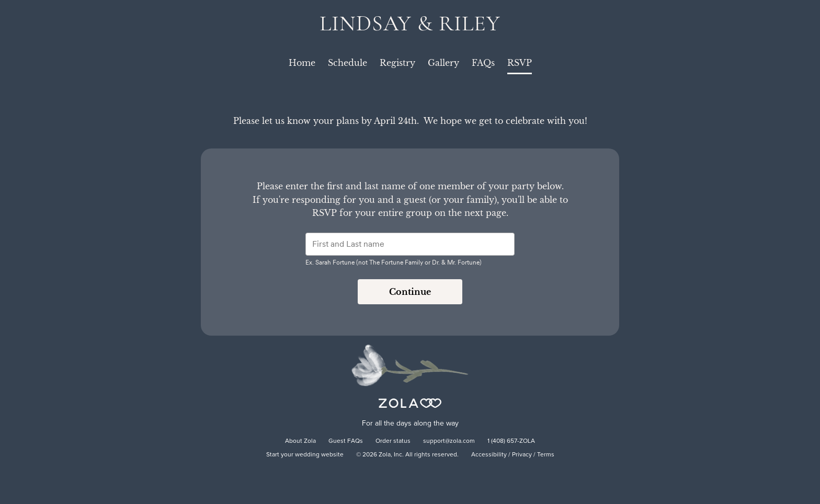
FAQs (483, 63)
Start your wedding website (305, 455)
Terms (546, 455)
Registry (397, 63)
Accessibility (489, 455)
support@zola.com (449, 441)
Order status (393, 441)
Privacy (522, 455)
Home (302, 63)
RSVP (520, 63)
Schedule (348, 63)
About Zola (300, 441)
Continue (410, 292)
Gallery (443, 63)
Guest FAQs (346, 441)
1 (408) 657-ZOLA (511, 441)
